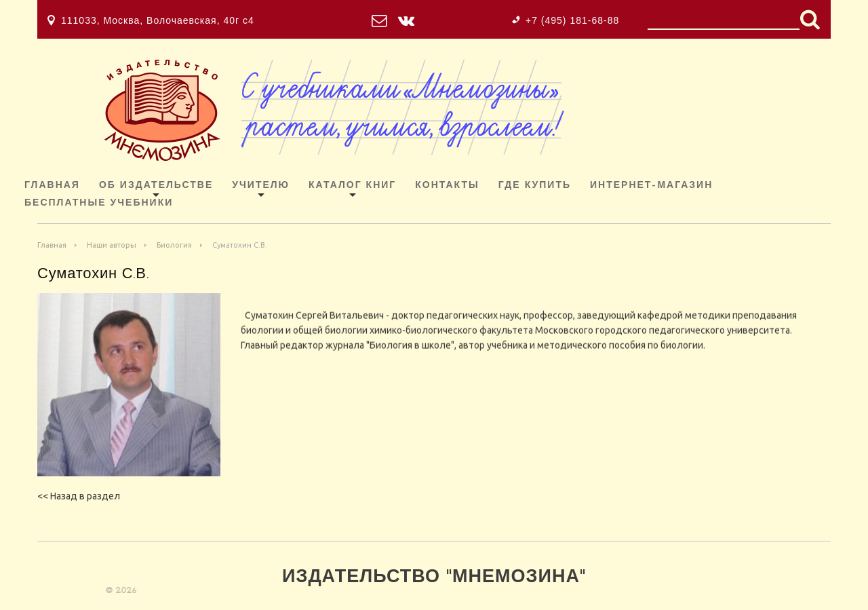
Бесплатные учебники (99, 203)
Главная (52, 186)
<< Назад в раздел (79, 496)
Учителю (261, 186)
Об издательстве (156, 186)
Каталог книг (352, 186)
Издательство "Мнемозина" (434, 578)
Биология (174, 245)
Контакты (447, 186)
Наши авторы (112, 245)
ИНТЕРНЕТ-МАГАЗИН (651, 186)
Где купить (535, 186)
